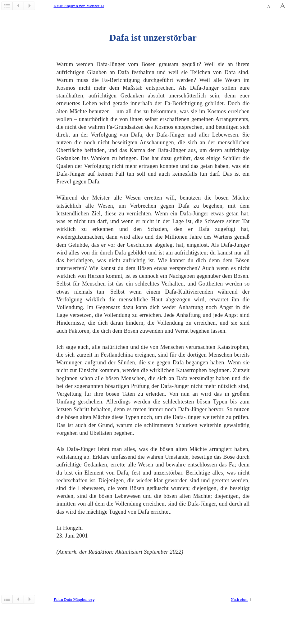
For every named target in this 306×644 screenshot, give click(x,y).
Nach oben (239, 599)
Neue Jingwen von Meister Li (79, 6)
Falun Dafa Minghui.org (74, 599)
